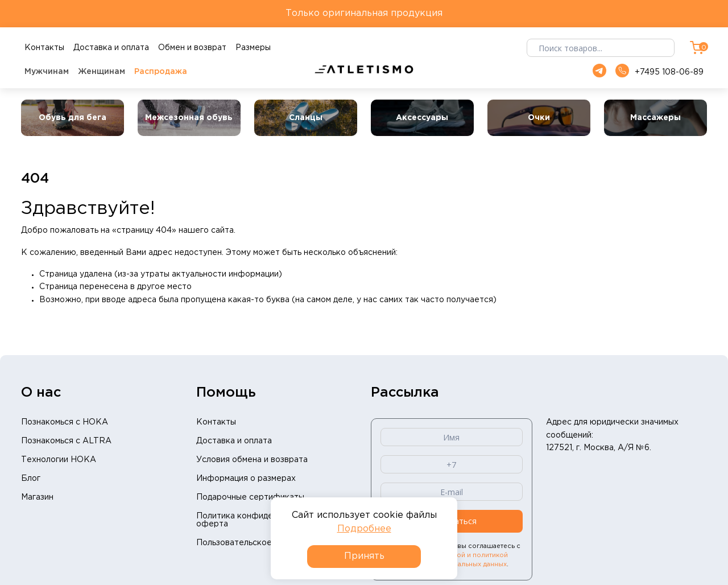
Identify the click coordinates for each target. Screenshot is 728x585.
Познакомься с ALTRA (66, 441)
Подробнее (364, 529)
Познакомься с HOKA (65, 422)
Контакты (216, 422)
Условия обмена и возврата (252, 460)
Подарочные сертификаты (250, 497)
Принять (364, 556)
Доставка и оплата (234, 441)
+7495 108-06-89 (659, 71)
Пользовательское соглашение (260, 543)
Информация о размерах (246, 479)
